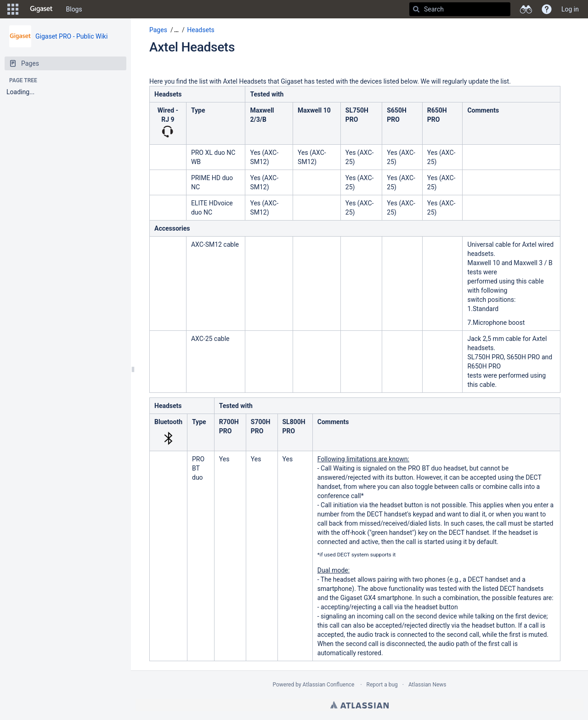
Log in (570, 9)
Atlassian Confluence (329, 685)
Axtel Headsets (192, 47)
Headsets (201, 30)
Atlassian (359, 705)
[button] (13, 9)
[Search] (416, 9)
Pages (158, 30)
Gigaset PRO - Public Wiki (71, 36)
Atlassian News (427, 685)
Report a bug (382, 685)
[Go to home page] (41, 9)
